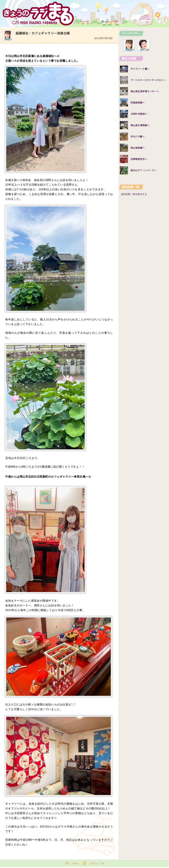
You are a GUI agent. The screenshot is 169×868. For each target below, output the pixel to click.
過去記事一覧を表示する (134, 194)
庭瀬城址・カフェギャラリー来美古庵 (43, 33)
